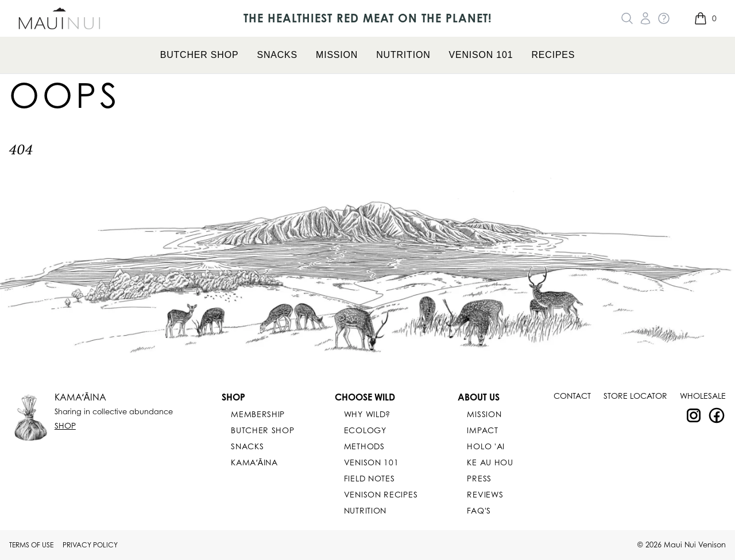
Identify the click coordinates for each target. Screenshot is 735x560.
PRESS (479, 478)
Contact (572, 396)
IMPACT (482, 430)
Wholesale (703, 396)
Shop (65, 425)
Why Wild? (367, 414)
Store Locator (635, 396)
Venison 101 (481, 55)
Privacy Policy (90, 545)
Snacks (277, 55)
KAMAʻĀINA (80, 397)
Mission (337, 55)
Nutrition (403, 55)
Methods (364, 446)
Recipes (553, 55)
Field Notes (370, 478)
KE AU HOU (490, 462)
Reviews (485, 494)
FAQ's (479, 510)
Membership (258, 414)
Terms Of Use (31, 545)
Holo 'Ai (486, 446)
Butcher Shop (200, 55)
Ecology (365, 430)
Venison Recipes (381, 494)
